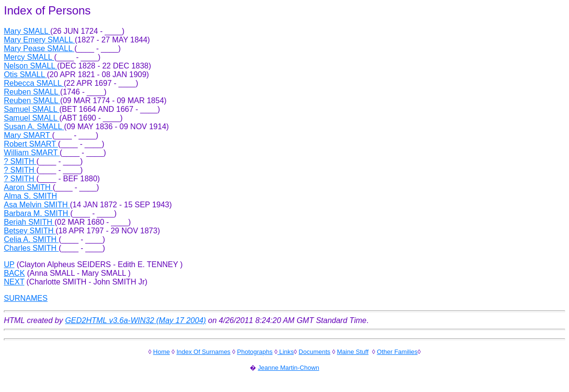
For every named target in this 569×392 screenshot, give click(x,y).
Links (285, 352)
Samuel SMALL (32, 109)
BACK (14, 273)
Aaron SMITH (28, 187)
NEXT (14, 282)
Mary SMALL (27, 31)
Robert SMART (31, 144)
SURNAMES (26, 298)
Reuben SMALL (32, 92)
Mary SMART (28, 135)
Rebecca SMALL (34, 83)
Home (162, 352)
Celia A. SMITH (31, 239)
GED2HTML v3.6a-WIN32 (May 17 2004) (135, 320)
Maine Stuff (353, 352)
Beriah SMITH (29, 222)
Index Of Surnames (203, 352)
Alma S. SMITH (30, 196)
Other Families (398, 352)
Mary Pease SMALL (39, 48)
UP (9, 264)
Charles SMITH (31, 248)
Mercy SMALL (29, 57)
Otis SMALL (25, 74)
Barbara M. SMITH (37, 213)
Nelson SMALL (31, 66)
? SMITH (20, 161)
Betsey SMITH (30, 231)
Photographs (255, 352)
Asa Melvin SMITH (37, 205)
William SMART (32, 153)
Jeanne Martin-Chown (289, 368)
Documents (314, 352)
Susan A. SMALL (34, 127)
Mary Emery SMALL (39, 40)
